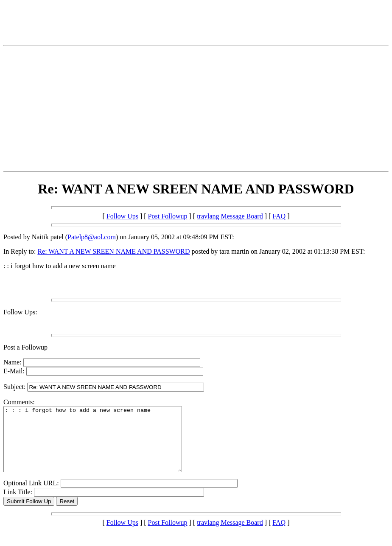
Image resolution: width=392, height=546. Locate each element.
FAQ (279, 216)
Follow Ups (122, 216)
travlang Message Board (230, 216)
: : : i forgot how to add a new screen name (103, 445)
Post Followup (168, 216)
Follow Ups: (20, 312)
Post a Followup (25, 347)
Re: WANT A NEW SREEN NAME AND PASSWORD (113, 251)
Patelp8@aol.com (92, 237)
